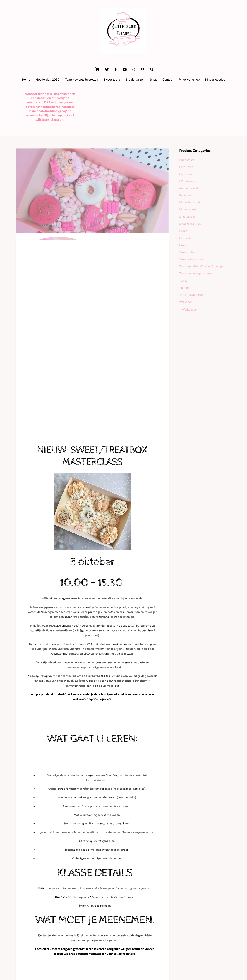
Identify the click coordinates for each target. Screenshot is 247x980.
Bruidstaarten (135, 80)
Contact (168, 80)
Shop (153, 80)
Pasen (183, 231)
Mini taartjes (187, 217)
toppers (184, 288)
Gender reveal (189, 189)
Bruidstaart (187, 160)
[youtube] (125, 69)
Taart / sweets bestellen (82, 80)
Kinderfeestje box (191, 203)
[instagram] (133, 69)
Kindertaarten (188, 210)
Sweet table (112, 80)
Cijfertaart (186, 167)
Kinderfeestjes (215, 80)
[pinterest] (142, 69)
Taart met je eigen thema (196, 274)
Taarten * (185, 281)
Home (26, 80)
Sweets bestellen (191, 260)
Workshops (189, 310)
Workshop (186, 302)
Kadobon (185, 196)
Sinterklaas (187, 238)
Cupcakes (186, 174)
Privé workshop (189, 80)
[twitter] (107, 69)
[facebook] (116, 69)
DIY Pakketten (189, 181)
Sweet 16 (185, 245)
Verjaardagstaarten (192, 295)
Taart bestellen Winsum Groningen (202, 267)
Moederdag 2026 (47, 80)
